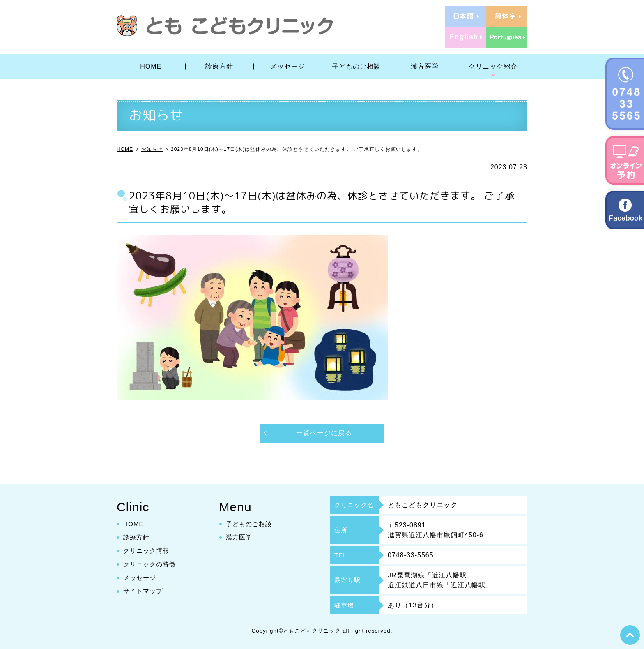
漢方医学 (425, 66)
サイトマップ (144, 591)
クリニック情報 (148, 551)
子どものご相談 (356, 66)
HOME (151, 66)
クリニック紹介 (493, 66)
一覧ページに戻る (324, 433)
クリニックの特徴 (151, 564)
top (630, 635)
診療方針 (219, 66)
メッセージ (288, 66)
